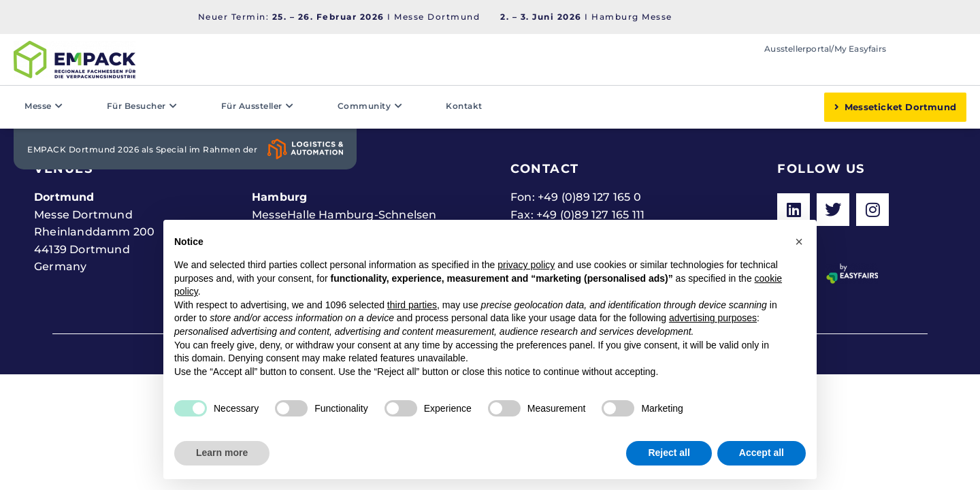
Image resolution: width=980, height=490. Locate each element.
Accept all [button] (762, 453)
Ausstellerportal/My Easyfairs (825, 49)
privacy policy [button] (526, 265)
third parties (412, 305)
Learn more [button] (222, 453)
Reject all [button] (669, 453)
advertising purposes (713, 318)
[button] (799, 242)
